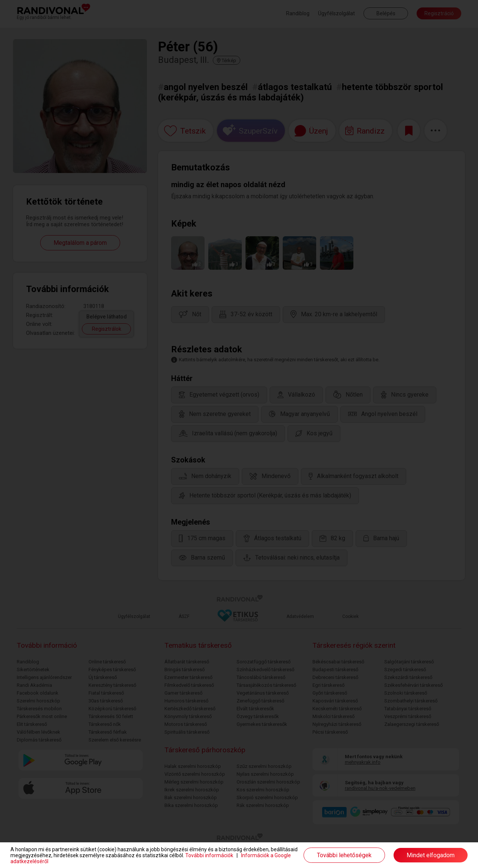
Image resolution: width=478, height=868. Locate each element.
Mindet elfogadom (431, 855)
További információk (209, 855)
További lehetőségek (344, 855)
